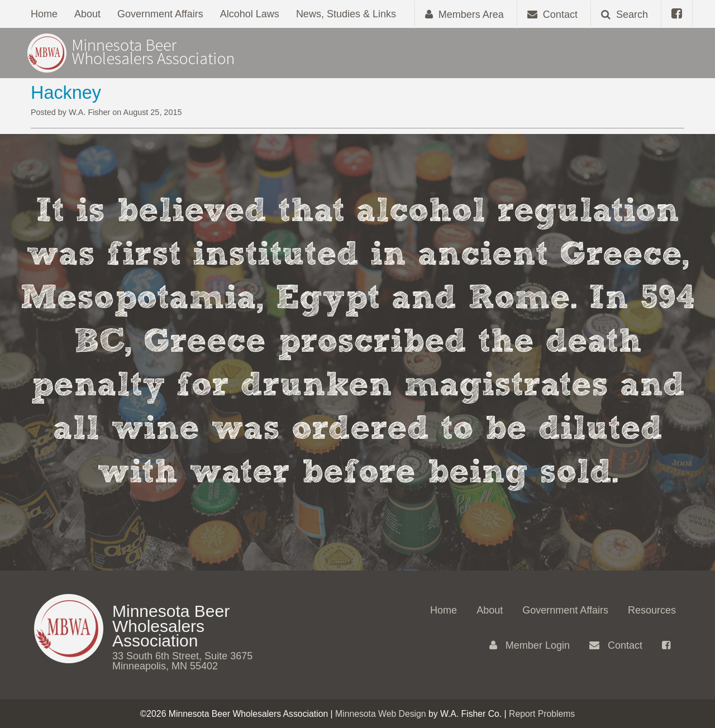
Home (44, 14)
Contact (616, 645)
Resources (652, 610)
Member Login (530, 645)
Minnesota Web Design (381, 714)
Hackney (66, 93)
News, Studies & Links (346, 14)
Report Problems (542, 714)
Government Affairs (160, 14)
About (87, 14)
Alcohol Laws (250, 14)
